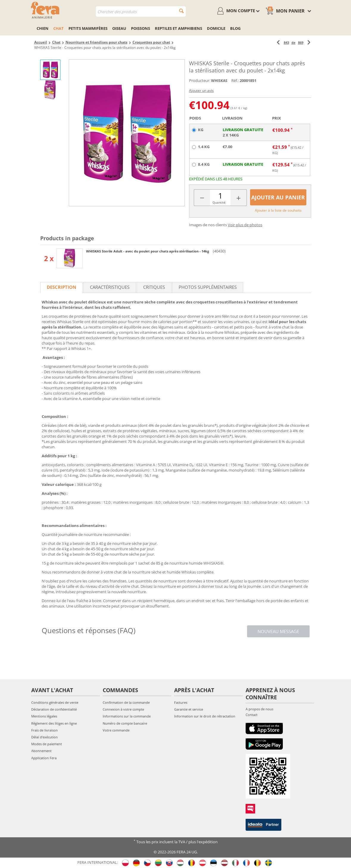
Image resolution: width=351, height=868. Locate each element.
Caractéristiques (110, 287)
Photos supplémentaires (208, 287)
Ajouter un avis (201, 90)
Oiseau (119, 28)
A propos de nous (259, 709)
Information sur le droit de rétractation (205, 716)
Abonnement (41, 751)
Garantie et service (189, 709)
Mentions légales (44, 716)
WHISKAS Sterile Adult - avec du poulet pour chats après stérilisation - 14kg (148, 251)
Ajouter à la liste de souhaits (278, 210)
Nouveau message (278, 631)
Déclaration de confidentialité (54, 709)
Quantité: (219, 202)
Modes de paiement (47, 744)
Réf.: (235, 80)
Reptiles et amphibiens (178, 28)
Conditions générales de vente (55, 702)
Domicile (216, 28)
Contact (252, 715)
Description (61, 287)
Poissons (141, 28)
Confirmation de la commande (126, 702)
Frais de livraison (45, 730)
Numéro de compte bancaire (125, 723)
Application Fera (44, 758)
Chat (58, 28)
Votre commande (116, 730)
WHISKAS (219, 81)
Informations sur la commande (127, 716)
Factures (181, 702)
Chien (43, 28)
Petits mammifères (88, 28)
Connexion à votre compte (123, 709)
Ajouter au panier (278, 197)
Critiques (154, 287)
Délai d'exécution (45, 737)
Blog (235, 28)
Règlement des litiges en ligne (54, 723)
